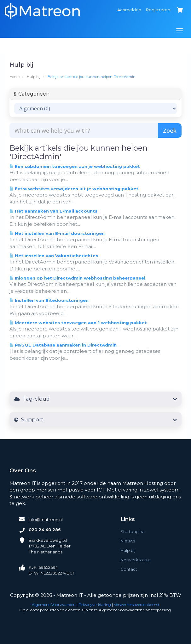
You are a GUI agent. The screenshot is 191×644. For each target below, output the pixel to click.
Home (14, 77)
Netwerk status (135, 560)
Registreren (158, 10)
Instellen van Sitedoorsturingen (49, 300)
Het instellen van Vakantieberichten (54, 256)
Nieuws (128, 541)
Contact (129, 569)
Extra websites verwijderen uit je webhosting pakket (74, 189)
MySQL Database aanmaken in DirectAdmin (63, 345)
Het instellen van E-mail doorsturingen (57, 233)
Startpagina (133, 531)
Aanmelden (129, 10)
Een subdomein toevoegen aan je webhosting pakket (75, 166)
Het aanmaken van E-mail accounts (53, 211)
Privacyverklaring (95, 605)
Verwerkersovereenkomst (137, 605)
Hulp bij (34, 77)
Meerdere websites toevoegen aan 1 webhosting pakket (78, 323)
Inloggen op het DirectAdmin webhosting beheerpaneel (77, 278)
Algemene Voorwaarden (54, 605)
